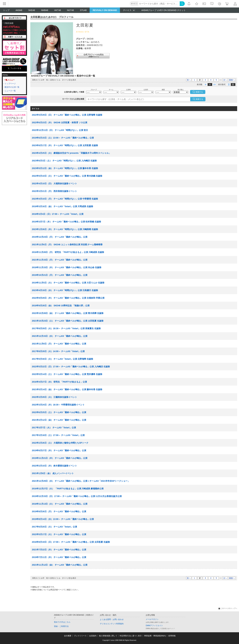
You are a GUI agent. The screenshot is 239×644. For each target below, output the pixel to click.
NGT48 (70, 10)
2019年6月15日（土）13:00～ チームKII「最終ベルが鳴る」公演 (63, 138)
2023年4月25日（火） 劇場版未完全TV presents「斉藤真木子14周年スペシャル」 (71, 153)
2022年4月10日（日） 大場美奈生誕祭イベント (54, 183)
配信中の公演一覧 (12, 87)
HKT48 (58, 10)
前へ (189, 80)
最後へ (232, 80)
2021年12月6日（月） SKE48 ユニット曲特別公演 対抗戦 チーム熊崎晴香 (67, 245)
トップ (6, 10)
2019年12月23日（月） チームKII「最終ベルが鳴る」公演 (60, 237)
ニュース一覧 (10, 91)
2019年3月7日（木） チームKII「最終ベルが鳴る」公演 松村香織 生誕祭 (66, 222)
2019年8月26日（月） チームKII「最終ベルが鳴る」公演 (59, 511)
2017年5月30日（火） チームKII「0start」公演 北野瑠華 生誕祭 (62, 359)
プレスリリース (80, 636)
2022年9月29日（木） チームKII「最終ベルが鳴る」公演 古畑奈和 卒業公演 (68, 298)
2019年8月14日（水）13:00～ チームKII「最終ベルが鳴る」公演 (63, 519)
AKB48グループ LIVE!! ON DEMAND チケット (163, 10)
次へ (225, 80)
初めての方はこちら (62, 622)
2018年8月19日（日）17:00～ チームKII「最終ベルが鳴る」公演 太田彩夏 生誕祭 (71, 542)
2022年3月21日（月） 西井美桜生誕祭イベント (54, 191)
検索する (199, 99)
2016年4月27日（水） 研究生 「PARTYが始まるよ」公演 (59, 382)
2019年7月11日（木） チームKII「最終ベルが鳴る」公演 (59, 557)
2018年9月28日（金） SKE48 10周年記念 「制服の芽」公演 (61, 306)
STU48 (83, 10)
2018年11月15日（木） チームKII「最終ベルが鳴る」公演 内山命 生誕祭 (67, 267)
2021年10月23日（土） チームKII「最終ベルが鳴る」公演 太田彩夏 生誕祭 (68, 321)
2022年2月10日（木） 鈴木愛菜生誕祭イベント (54, 466)
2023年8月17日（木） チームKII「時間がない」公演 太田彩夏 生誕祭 (65, 145)
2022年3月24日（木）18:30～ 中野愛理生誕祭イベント (58, 405)
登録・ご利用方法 (61, 626)
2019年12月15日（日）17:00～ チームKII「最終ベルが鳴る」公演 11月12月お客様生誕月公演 (77, 496)
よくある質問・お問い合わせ (112, 619)
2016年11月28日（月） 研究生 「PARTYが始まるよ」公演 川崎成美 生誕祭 (68, 252)
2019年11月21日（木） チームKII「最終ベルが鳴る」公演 (60, 458)
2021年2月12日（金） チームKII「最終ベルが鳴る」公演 (59, 420)
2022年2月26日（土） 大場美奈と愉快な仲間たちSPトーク (60, 443)
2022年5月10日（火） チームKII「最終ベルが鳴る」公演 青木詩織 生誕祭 (67, 176)
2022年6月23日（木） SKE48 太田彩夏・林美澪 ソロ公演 (60, 122)
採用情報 (172, 636)
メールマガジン (152, 619)
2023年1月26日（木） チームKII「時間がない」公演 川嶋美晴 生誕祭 (65, 229)
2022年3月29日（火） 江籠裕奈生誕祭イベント (54, 397)
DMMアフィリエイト (154, 626)
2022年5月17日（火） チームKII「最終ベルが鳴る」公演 (59, 534)
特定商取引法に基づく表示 (131, 636)
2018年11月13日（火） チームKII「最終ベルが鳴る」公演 (60, 504)
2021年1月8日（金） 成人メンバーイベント (53, 473)
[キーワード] (159, 4)
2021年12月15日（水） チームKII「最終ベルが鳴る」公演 (60, 336)
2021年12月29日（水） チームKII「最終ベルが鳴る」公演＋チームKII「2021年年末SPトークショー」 (81, 481)
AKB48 (19, 10)
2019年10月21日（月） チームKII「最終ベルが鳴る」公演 (60, 275)
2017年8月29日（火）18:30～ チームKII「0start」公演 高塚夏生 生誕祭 (66, 328)
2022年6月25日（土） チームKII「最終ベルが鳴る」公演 (59, 412)
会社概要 (68, 636)
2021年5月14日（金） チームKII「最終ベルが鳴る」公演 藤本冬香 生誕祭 (67, 389)
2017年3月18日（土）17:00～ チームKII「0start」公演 (58, 435)
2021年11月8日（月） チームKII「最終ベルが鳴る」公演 (59, 344)
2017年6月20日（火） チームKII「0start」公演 (54, 527)
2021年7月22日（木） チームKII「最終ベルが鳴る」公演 (59, 550)
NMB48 (45, 10)
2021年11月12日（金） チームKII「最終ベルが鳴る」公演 (60, 565)
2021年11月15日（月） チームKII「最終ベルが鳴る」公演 (60, 260)
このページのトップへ (228, 608)
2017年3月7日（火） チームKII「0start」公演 (54, 428)
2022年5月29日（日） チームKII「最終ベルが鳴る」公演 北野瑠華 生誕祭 (67, 115)
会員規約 (93, 636)
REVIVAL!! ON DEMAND (105, 10)
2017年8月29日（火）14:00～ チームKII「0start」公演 (58, 351)
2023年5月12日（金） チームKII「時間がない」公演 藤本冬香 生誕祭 (65, 168)
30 (205, 85)
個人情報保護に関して (108, 636)
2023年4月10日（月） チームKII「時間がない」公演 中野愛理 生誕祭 (65, 199)
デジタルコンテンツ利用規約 (112, 624)
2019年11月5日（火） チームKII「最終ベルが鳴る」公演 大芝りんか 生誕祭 (68, 283)
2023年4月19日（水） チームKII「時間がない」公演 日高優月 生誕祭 (65, 290)
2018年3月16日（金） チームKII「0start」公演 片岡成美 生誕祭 (62, 206)
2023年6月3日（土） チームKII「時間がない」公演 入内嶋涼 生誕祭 (64, 161)
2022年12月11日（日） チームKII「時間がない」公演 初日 (60, 130)
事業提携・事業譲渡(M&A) (155, 636)
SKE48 (32, 10)
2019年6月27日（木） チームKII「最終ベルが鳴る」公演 (59, 450)
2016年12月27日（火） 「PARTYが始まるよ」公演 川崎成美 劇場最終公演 (68, 489)
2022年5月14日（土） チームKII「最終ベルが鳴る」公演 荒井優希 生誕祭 (67, 374)
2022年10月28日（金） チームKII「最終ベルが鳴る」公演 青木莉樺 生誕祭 (68, 313)
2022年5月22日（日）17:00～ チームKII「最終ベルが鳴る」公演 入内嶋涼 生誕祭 (71, 367)
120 (214, 85)
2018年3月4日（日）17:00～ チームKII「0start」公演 (58, 214)
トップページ (10, 84)
